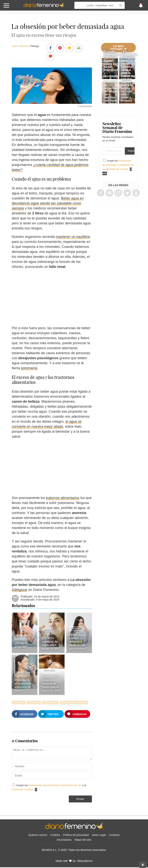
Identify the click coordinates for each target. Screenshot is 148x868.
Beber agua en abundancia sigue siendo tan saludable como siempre (48, 203)
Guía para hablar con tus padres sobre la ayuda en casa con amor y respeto (127, 85)
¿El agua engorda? (21, 645)
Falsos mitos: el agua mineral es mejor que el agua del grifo (51, 683)
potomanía (29, 368)
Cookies (55, 835)
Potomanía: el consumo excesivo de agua (23, 685)
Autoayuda (22, 674)
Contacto (114, 835)
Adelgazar (20, 590)
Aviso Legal (99, 835)
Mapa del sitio (83, 840)
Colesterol (19, 703)
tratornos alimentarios (63, 498)
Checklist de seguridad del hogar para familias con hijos (111, 91)
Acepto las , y (118, 165)
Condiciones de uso (71, 785)
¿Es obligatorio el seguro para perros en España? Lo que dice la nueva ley (129, 64)
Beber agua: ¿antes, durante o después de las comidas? (78, 642)
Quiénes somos (38, 835)
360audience (85, 861)
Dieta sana (77, 629)
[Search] (120, 5)
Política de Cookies (22, 789)
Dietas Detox (50, 703)
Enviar (80, 799)
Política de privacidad (76, 835)
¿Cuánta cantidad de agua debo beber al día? (51, 643)
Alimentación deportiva (51, 631)
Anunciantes (64, 840)
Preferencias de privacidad (43, 785)
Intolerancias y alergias (74, 703)
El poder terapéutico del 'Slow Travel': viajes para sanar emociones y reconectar (112, 64)
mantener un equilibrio (73, 237)
